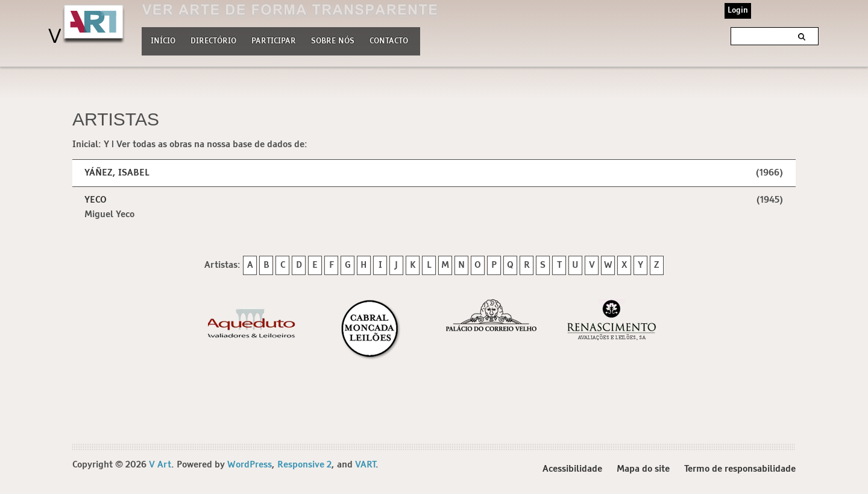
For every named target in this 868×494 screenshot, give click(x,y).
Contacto (389, 41)
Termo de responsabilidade (740, 469)
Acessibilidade (572, 469)
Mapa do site (643, 469)
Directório (213, 40)
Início (163, 41)
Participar (274, 41)
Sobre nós (333, 40)
